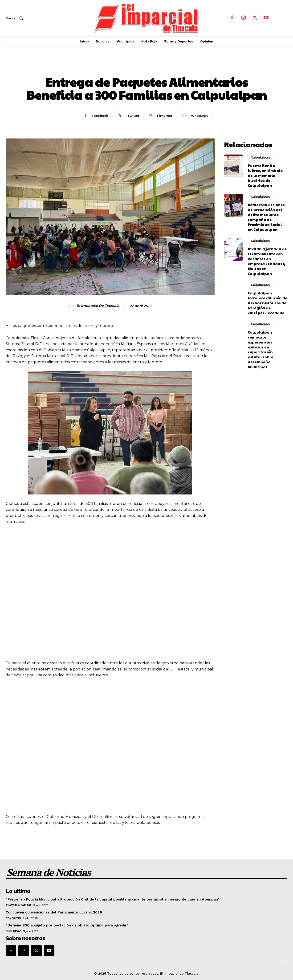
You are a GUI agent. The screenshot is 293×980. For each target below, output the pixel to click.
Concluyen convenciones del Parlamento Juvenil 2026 (54, 912)
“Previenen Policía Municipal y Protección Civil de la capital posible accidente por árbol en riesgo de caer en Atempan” (113, 899)
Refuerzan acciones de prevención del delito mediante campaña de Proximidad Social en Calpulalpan (266, 217)
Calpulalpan (146, 66)
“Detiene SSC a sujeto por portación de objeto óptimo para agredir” (67, 925)
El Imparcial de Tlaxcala (98, 306)
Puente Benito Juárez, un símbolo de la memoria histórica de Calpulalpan (265, 175)
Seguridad (14, 931)
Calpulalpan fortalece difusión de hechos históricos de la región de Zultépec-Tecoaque (268, 303)
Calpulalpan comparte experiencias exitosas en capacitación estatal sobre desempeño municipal (261, 349)
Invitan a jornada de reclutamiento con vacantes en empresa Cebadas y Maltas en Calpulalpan (267, 261)
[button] (15, 18)
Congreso (13, 918)
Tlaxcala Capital (19, 905)
